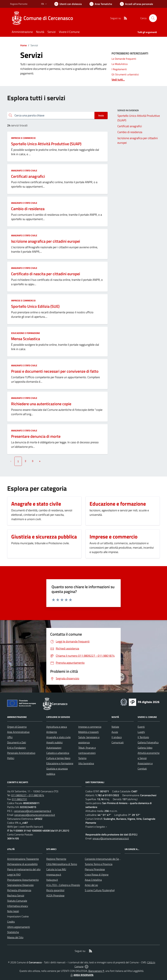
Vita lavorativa (86, 763)
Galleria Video (145, 748)
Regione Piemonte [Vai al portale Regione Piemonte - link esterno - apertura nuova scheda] (19, 4)
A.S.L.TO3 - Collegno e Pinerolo (63, 885)
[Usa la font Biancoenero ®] (68, 4)
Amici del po (91, 885)
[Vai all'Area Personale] (136, 4)
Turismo (82, 758)
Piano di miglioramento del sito (24, 869)
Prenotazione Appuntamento (23, 880)
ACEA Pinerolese (55, 895)
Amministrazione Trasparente (23, 859)
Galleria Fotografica (148, 742)
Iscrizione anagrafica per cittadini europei (46, 241)
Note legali (13, 911)
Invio (101, 115)
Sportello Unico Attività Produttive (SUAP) (46, 144)
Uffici (10, 737)
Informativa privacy (18, 906)
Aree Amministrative (18, 732)
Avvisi (115, 732)
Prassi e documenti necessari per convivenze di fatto (55, 371)
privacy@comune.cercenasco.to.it (111, 838)
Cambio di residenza (28, 209)
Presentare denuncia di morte (36, 436)
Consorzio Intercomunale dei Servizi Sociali (108, 859)
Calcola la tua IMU (56, 869)
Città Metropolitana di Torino (62, 864)
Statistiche (13, 932)
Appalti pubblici (54, 742)
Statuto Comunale (17, 901)
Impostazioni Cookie (18, 916)
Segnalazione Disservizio (20, 885)
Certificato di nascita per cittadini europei (46, 274)
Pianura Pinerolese (95, 869)
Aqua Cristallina (93, 880)
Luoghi (141, 732)
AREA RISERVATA (82, 975)
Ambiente (52, 732)
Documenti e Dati (17, 742)
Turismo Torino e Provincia (99, 864)
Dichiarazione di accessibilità (22, 864)
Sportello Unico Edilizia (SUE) (35, 306)
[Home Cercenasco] (44, 18)
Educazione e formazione (26, 333)
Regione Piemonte (56, 859)
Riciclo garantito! (55, 890)
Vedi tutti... (118, 80)
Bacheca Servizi (16, 895)
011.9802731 (19, 799)
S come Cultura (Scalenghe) (100, 890)
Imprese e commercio (23, 138)
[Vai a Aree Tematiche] (101, 4)
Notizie (115, 727)
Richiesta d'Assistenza (19, 890)
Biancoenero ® (96, 971)
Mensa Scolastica (26, 339)
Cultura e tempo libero (58, 758)
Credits (11, 922)
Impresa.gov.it (54, 875)
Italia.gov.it (52, 880)
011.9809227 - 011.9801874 (28, 795)
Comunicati (118, 742)
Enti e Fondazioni (16, 748)
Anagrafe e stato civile (24, 170)
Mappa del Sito (15, 937)
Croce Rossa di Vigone (97, 875)
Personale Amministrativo (21, 753)
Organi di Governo (17, 727)
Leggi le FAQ (14, 875)
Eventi (141, 727)
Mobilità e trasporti (88, 732)
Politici (11, 758)
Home (23, 45)
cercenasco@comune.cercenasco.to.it (35, 815)
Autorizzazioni (54, 748)
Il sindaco (117, 737)
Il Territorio (143, 737)
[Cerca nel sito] (153, 18)
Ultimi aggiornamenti (19, 927)
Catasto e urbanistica (58, 753)
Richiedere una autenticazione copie (41, 404)
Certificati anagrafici (28, 176)
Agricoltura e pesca (57, 727)
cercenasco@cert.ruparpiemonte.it (33, 811)
